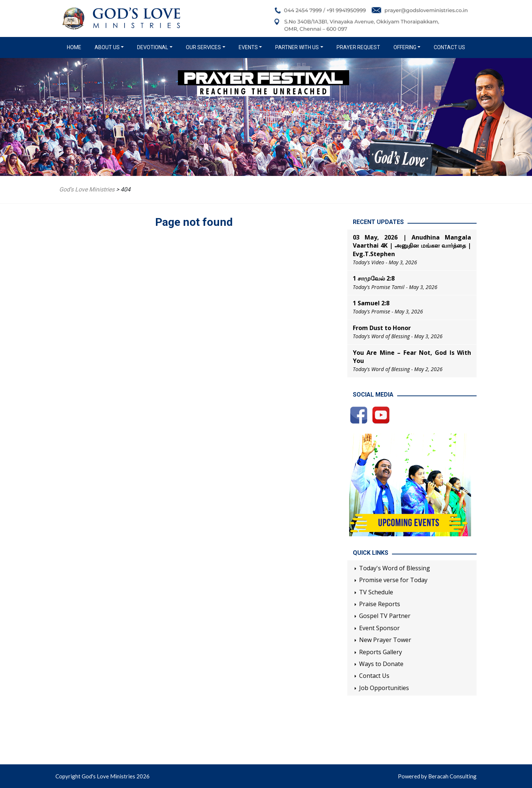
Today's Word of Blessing (395, 568)
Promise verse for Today (393, 580)
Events (248, 47)
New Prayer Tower (385, 640)
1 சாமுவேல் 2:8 (374, 278)
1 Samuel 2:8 (371, 303)
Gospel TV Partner (385, 616)
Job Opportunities (384, 688)
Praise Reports (380, 604)
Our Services (203, 47)
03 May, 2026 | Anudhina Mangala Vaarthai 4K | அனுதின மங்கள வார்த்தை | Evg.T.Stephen (412, 246)
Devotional (153, 47)
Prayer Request (358, 47)
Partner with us (297, 47)
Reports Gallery (381, 652)
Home (76, 47)
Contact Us (449, 47)
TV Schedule (376, 592)
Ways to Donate (381, 664)
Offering (405, 47)
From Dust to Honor (382, 328)
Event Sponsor (379, 628)
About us (107, 47)
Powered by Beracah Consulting (437, 776)
